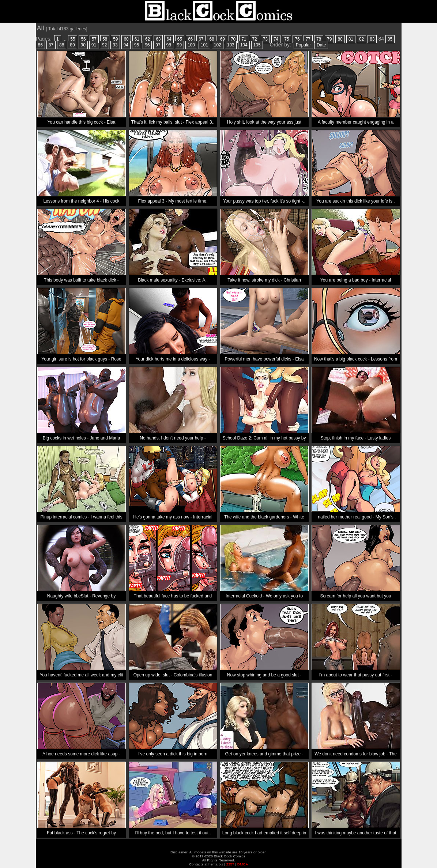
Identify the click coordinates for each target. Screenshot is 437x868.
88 (62, 45)
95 (137, 45)
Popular (303, 45)
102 (218, 45)
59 (115, 39)
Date (321, 45)
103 (231, 45)
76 (297, 39)
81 (351, 39)
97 (158, 45)
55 (73, 39)
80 (340, 39)
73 (265, 39)
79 (329, 39)
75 (287, 39)
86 (40, 45)
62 (148, 39)
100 (191, 45)
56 (83, 39)
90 (83, 45)
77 (308, 39)
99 (179, 45)
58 (105, 39)
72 (254, 39)
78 (319, 39)
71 (244, 39)
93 (115, 45)
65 (180, 39)
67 (201, 39)
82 (361, 39)
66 (190, 39)
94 (126, 45)
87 (51, 45)
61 (137, 39)
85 (390, 39)
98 (169, 45)
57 (94, 39)
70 (233, 39)
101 (204, 45)
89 (72, 45)
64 (169, 39)
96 (147, 45)
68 (212, 39)
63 (158, 39)
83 (372, 39)
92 (104, 45)
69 (223, 39)
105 (257, 45)
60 (126, 39)
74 (276, 39)
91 (94, 45)
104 (244, 45)
